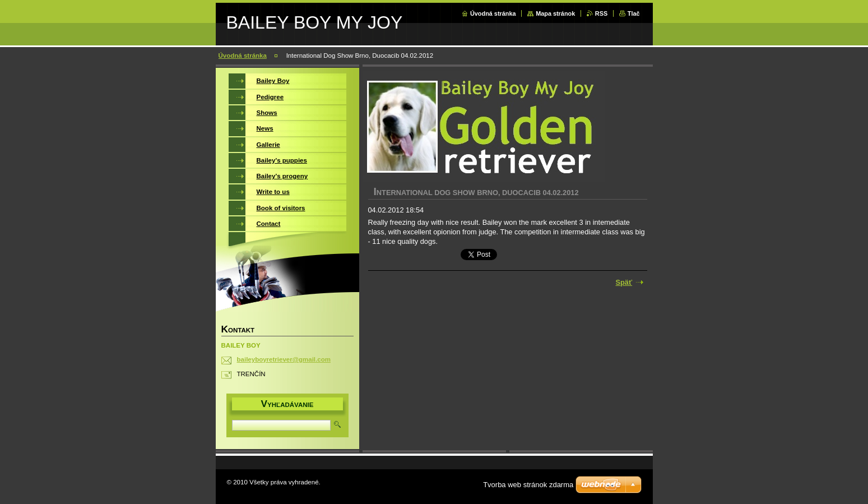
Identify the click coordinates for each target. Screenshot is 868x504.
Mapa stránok (555, 13)
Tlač (634, 13)
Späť (624, 282)
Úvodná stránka (493, 13)
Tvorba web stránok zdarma (528, 485)
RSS (601, 13)
